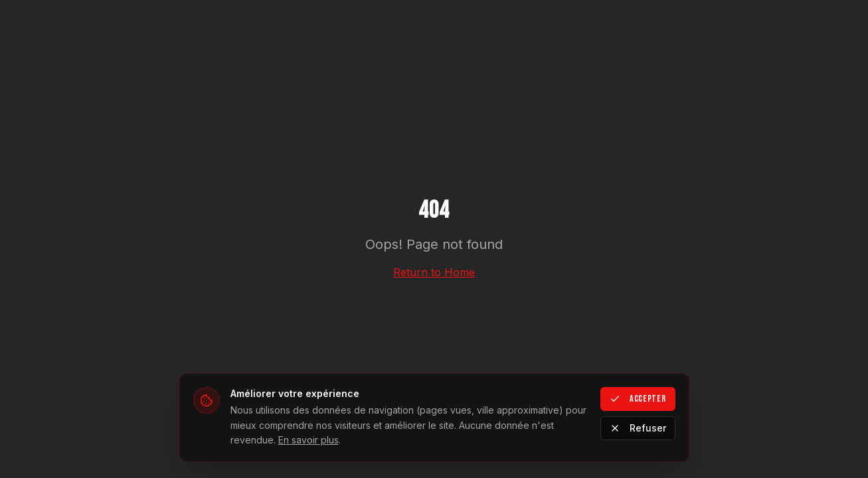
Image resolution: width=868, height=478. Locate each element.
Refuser (638, 428)
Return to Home (434, 272)
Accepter (638, 399)
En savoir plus (308, 440)
